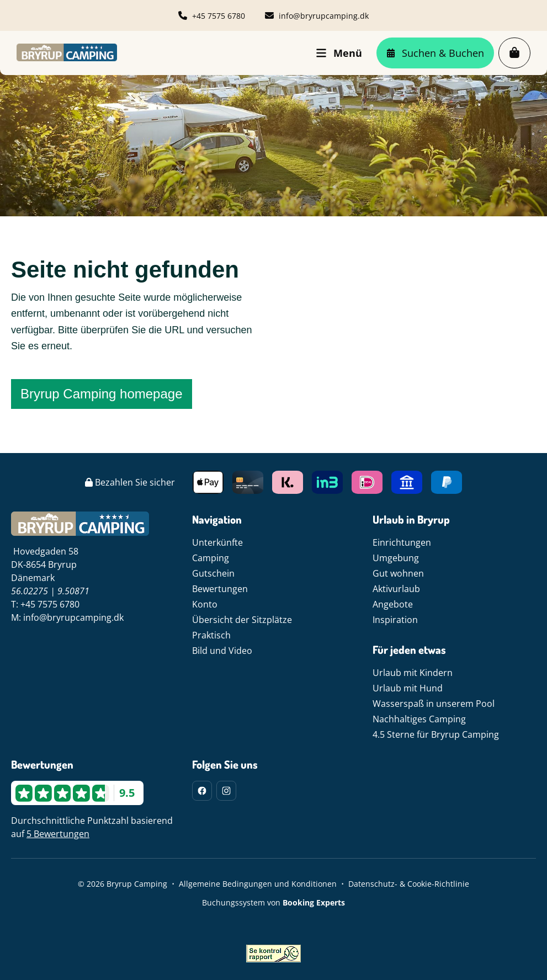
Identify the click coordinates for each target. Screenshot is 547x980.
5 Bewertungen (58, 834)
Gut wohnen (398, 573)
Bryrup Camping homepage (102, 394)
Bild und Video (222, 651)
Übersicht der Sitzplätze (242, 620)
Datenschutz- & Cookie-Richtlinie (409, 884)
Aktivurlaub (396, 589)
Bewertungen (220, 589)
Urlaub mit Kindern (413, 673)
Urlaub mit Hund (408, 688)
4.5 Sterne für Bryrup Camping (436, 734)
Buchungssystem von (273, 902)
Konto (205, 604)
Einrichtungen (402, 542)
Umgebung (396, 558)
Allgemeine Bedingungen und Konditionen (258, 884)
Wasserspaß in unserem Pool (434, 704)
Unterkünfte (217, 542)
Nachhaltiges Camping (419, 719)
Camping (211, 558)
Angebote (393, 604)
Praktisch (211, 635)
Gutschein (213, 573)
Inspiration (395, 620)
